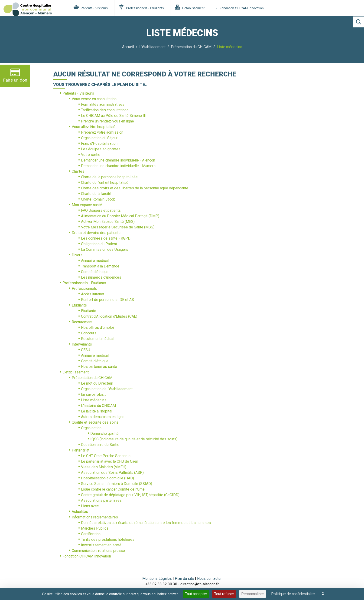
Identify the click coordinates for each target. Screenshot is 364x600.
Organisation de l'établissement (107, 389)
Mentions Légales (157, 579)
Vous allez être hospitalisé (94, 127)
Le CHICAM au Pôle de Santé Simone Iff (114, 116)
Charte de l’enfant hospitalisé (105, 183)
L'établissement (190, 7)
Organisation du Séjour (99, 138)
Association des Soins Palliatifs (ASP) (112, 473)
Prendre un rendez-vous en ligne (107, 121)
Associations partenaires (101, 500)
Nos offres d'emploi (97, 328)
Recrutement (82, 322)
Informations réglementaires (95, 517)
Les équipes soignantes (101, 149)
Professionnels (84, 288)
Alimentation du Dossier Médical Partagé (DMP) (120, 216)
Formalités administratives (103, 104)
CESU (86, 350)
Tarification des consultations (105, 110)
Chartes (78, 171)
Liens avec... (91, 506)
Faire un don (15, 75)
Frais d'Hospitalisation (99, 143)
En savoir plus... (93, 394)
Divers (77, 255)
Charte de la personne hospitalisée (109, 177)
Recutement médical (98, 339)
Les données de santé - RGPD (106, 238)
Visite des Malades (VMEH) (104, 467)
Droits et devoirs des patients (96, 233)
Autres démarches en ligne (103, 417)
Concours (89, 333)
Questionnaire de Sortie (100, 445)
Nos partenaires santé (99, 367)
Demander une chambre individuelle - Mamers (118, 166)
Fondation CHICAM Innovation (240, 8)
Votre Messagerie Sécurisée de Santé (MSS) (118, 227)
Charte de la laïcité (96, 194)
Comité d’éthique (95, 272)
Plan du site (185, 579)
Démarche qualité (104, 434)
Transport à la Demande (100, 266)
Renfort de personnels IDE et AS (107, 300)
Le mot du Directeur (97, 383)
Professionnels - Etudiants (141, 7)
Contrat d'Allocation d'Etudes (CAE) (109, 316)
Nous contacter (209, 579)
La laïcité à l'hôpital (97, 411)
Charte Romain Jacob (98, 199)
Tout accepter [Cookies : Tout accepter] (196, 594)
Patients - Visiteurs (91, 7)
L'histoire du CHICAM (98, 406)
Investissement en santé (101, 545)
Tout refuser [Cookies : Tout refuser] (224, 594)
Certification (91, 534)
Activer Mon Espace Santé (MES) (108, 222)
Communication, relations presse (98, 551)
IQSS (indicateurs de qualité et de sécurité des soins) (134, 439)
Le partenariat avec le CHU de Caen (110, 461)
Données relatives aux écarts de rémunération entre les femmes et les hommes (146, 523)
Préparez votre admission (102, 132)
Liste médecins (94, 400)
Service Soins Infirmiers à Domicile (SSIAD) (117, 484)
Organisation (91, 428)
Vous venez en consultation (94, 99)
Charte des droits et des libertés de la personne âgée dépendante (135, 188)
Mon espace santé (87, 205)
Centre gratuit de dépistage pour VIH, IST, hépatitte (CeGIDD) (130, 495)
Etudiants (79, 305)
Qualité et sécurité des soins (95, 422)
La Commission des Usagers (105, 249)
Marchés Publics (95, 528)
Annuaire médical (95, 261)
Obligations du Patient (99, 244)
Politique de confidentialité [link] (293, 594)
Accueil (128, 47)
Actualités (80, 512)
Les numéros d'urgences (101, 277)
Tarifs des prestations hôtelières (108, 539)
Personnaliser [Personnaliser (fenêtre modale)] (253, 594)
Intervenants (82, 344)
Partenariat (81, 450)
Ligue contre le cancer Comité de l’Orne (113, 489)
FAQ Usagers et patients (101, 210)
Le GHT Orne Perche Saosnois (106, 456)
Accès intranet (93, 294)
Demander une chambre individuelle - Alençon (118, 160)
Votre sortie (91, 155)
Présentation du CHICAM (191, 47)
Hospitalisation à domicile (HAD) (107, 478)
